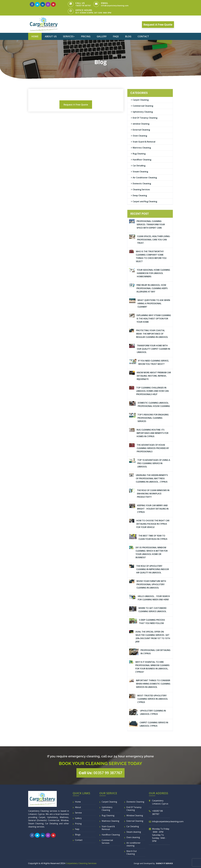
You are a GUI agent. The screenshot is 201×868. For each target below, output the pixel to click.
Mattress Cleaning (142, 148)
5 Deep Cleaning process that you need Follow (152, 622)
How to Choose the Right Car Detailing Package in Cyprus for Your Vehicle (153, 524)
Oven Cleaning (140, 136)
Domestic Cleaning (142, 184)
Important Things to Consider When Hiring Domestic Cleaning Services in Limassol (153, 684)
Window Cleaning (135, 815)
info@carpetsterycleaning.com (115, 6)
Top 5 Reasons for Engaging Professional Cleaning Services (153, 418)
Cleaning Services (141, 189)
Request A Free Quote (76, 105)
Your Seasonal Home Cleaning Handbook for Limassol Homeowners (153, 273)
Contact (143, 36)
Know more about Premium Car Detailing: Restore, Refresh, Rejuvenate (154, 376)
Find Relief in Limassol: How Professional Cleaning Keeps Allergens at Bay (152, 288)
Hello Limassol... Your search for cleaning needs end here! (154, 598)
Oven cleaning (133, 837)
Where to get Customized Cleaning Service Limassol (152, 610)
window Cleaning (141, 124)
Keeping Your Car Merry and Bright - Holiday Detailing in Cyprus (153, 509)
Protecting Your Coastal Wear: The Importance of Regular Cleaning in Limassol (152, 334)
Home (35, 36)
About (78, 807)
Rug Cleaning (139, 154)
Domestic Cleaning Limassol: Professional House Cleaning (154, 404)
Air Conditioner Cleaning (145, 178)
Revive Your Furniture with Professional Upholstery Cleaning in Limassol (151, 584)
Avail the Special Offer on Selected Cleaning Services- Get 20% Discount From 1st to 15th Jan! (153, 637)
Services (69, 36)
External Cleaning (141, 130)
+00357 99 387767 (83, 6)
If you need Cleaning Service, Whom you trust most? (154, 362)
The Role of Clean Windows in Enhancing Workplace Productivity (153, 494)
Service (78, 813)
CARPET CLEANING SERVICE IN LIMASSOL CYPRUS (154, 724)
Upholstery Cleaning (143, 112)
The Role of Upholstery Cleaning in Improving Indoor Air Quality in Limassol (153, 569)
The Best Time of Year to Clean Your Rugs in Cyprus (153, 537)
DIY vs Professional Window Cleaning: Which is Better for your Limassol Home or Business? (152, 552)
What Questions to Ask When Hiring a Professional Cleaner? (154, 303)
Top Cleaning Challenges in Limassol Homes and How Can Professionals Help (152, 391)
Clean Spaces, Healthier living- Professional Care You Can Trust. (154, 240)
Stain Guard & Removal (144, 142)
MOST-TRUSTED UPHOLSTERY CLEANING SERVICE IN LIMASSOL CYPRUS (153, 699)
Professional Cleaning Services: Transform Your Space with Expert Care (151, 224)
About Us (51, 36)
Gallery (102, 36)
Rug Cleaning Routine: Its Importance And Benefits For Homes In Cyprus (152, 433)
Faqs (116, 36)
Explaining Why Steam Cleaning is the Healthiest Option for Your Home (154, 319)
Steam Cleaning (140, 172)
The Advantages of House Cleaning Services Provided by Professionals (153, 448)
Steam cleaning (134, 832)
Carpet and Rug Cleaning (145, 201)
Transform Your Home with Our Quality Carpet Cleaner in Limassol (153, 349)
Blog (128, 36)
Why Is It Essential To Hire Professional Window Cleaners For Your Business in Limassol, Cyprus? (152, 667)
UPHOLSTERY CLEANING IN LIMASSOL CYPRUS (153, 712)
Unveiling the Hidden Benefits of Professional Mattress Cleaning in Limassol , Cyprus (152, 478)
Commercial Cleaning (143, 106)
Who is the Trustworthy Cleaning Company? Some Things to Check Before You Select (151, 256)
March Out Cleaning (132, 852)
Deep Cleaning (140, 195)
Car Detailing (139, 166)
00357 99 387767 (100, 773)
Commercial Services (107, 842)
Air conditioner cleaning (134, 844)
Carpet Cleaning (141, 100)
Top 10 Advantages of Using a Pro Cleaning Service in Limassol (154, 463)
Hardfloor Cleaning (142, 160)
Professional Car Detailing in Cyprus (155, 652)
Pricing (86, 36)
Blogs (78, 835)
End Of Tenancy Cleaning (145, 118)
